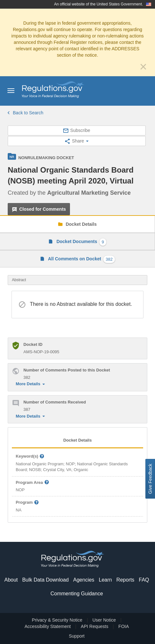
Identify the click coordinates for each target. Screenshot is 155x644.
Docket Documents (81, 242)
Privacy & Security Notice (57, 620)
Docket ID (33, 344)
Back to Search (26, 113)
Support (77, 636)
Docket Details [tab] (77, 440)
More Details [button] (30, 384)
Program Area (32, 483)
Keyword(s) (30, 457)
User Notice (104, 620)
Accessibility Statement (47, 626)
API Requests (95, 626)
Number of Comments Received (55, 402)
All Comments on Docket (81, 259)
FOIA (124, 626)
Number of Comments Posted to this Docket (67, 370)
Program (27, 503)
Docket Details (81, 224)
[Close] (143, 67)
